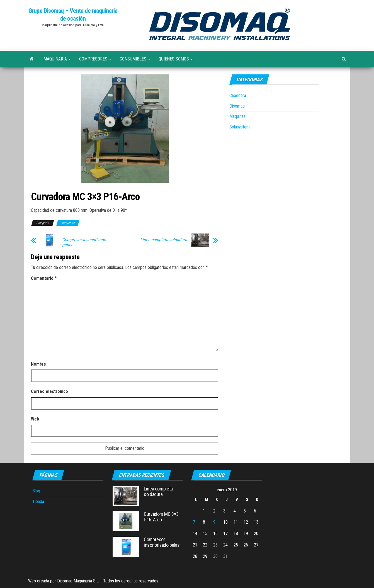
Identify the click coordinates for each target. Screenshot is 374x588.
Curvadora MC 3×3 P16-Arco (161, 517)
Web (35, 419)
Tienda (38, 501)
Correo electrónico (49, 391)
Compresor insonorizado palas (84, 242)
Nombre (38, 364)
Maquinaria (57, 59)
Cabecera (238, 95)
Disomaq (237, 106)
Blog (36, 491)
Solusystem (240, 127)
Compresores (95, 59)
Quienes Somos (176, 59)
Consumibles (135, 59)
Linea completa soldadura (164, 240)
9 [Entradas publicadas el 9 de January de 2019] (214, 522)
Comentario (44, 278)
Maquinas (68, 223)
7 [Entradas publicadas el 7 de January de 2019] (194, 522)
